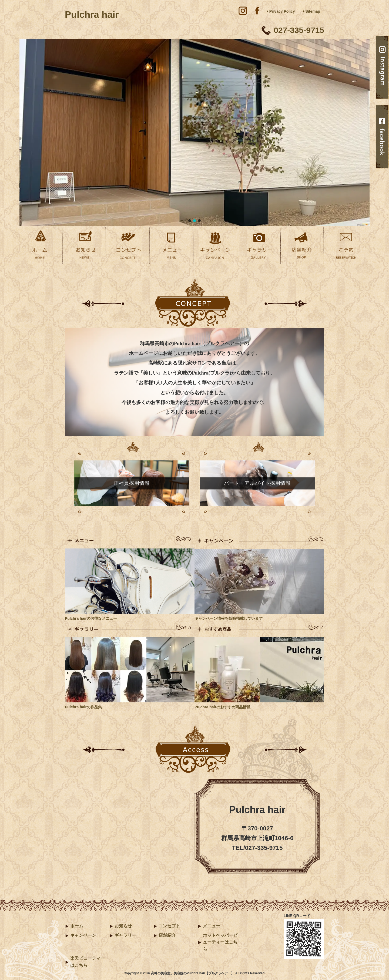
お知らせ (123, 926)
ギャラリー (125, 935)
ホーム (77, 926)
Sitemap (312, 11)
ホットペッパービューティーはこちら (220, 942)
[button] (190, 221)
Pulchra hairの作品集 (83, 707)
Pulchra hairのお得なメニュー (91, 618)
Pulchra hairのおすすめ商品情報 (222, 707)
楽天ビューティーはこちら (88, 962)
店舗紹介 (167, 935)
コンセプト (169, 926)
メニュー (212, 926)
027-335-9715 (299, 30)
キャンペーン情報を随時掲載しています (229, 618)
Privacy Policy (281, 11)
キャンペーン (83, 935)
